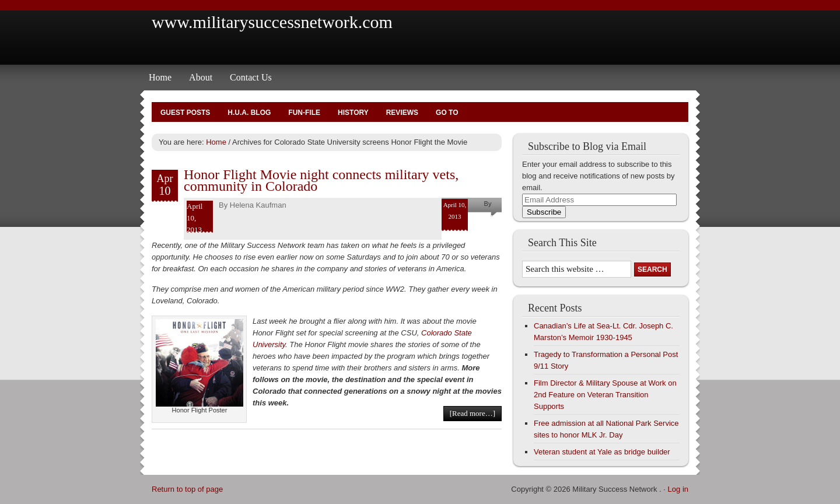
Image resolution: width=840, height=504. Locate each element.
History (353, 113)
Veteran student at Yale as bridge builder (602, 452)
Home (160, 77)
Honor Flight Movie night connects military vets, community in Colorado (321, 180)
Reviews (402, 113)
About (201, 77)
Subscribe (544, 212)
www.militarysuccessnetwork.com (272, 22)
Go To (447, 113)
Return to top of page (187, 489)
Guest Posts (185, 113)
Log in (678, 489)
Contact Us (251, 77)
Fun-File (304, 113)
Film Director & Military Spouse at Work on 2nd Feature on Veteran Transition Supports (605, 395)
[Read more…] (473, 413)
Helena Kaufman (258, 205)
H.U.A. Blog (249, 113)
